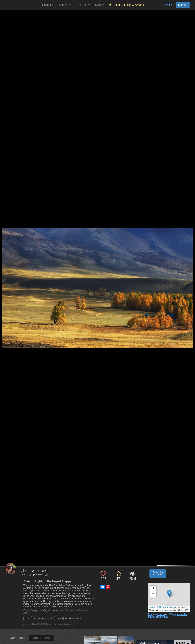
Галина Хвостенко (34, 575)
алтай (28, 618)
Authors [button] (65, 5)
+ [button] (153, 588)
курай (58, 618)
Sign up (183, 5)
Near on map (41, 638)
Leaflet (152, 607)
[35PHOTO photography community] (21, 5)
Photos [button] (48, 5)
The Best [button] (83, 5)
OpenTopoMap (166, 607)
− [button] (153, 594)
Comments (18, 638)
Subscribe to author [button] (158, 574)
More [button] (99, 5)
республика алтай (43, 618)
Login (169, 5)
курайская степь (73, 618)
